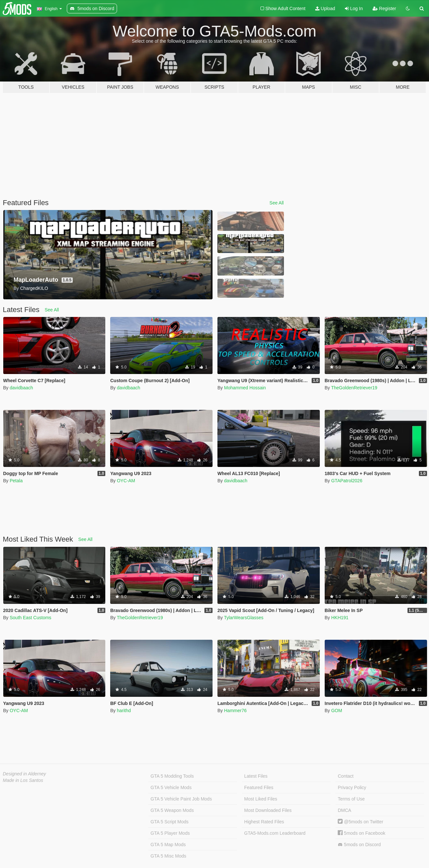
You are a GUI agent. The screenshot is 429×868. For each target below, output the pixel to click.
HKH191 (340, 618)
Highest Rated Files (264, 822)
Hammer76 (235, 711)
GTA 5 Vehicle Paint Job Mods (181, 799)
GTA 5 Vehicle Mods (171, 787)
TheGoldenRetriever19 (354, 388)
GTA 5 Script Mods (170, 822)
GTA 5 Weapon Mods (172, 810)
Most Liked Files (261, 799)
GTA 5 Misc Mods (168, 856)
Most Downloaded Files (268, 810)
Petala (16, 481)
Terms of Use (351, 799)
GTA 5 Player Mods (170, 833)
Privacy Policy (352, 787)
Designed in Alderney (25, 774)
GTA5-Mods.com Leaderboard (275, 833)
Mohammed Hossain (245, 388)
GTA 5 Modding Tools (172, 776)
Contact (346, 776)
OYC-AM (126, 481)
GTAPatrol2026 (347, 481)
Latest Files (256, 776)
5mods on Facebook (362, 833)
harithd (124, 711)
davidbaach (22, 388)
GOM (337, 711)
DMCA (344, 810)
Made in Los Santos (23, 780)
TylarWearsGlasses (244, 618)
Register (384, 8)
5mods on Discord (359, 845)
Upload (325, 8)
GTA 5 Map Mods (168, 845)
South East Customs (31, 618)
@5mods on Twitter (360, 822)
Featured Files (259, 787)
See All (277, 203)
